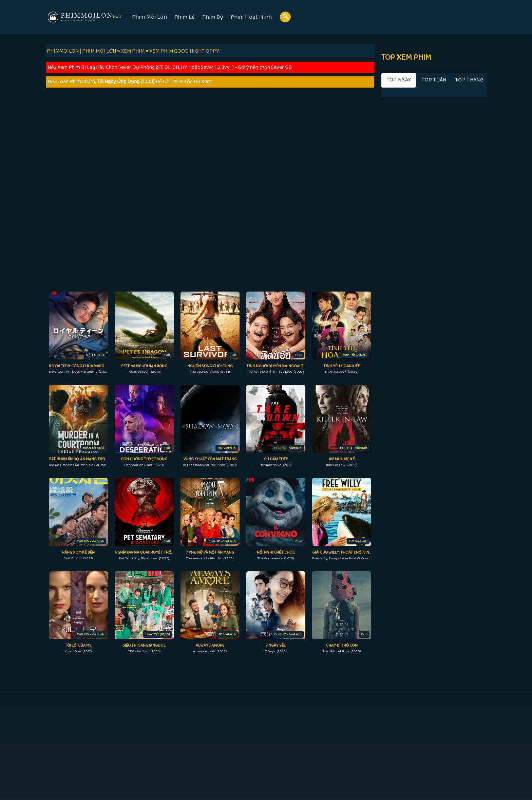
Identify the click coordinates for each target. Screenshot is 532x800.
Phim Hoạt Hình (251, 17)
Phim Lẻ (185, 17)
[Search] (285, 17)
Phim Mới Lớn (149, 17)
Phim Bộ (213, 17)
